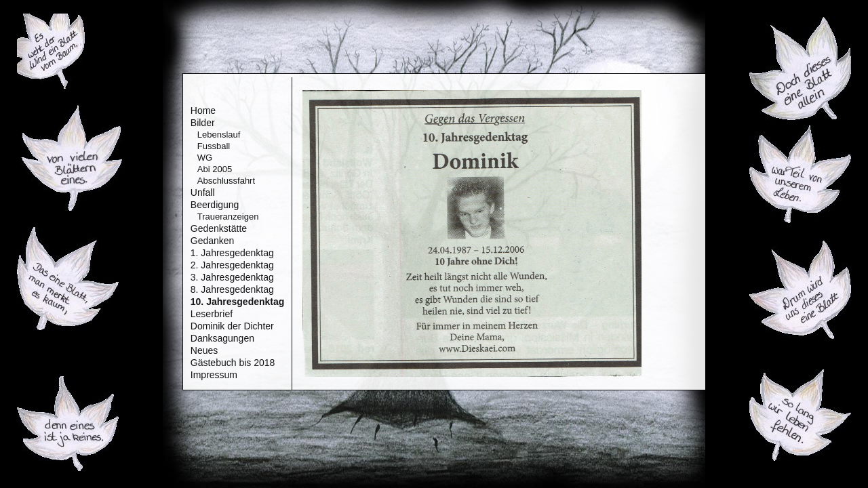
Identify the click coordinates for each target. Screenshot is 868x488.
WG (205, 158)
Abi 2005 (215, 169)
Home (203, 110)
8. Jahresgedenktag (232, 289)
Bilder (203, 123)
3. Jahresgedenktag (232, 277)
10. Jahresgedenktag (238, 302)
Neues (204, 350)
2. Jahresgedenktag (232, 265)
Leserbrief (212, 314)
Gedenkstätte (219, 228)
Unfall (203, 192)
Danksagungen (222, 338)
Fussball (214, 146)
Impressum (214, 375)
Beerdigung (215, 205)
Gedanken (213, 241)
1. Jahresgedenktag (232, 253)
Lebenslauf (219, 135)
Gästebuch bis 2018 (233, 363)
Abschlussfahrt (226, 181)
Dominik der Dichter (232, 326)
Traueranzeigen (228, 217)
